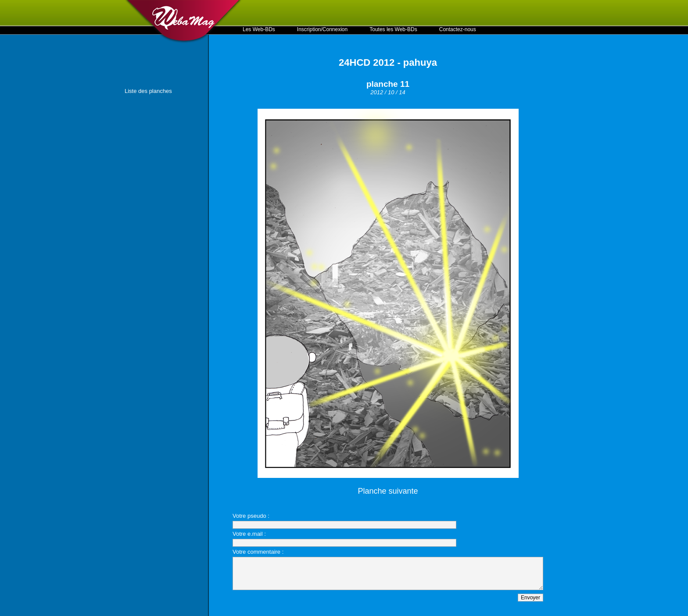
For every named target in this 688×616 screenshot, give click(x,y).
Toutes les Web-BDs (393, 29)
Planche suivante (388, 491)
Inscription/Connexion (322, 29)
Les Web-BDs (259, 29)
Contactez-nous (458, 29)
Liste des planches (148, 91)
